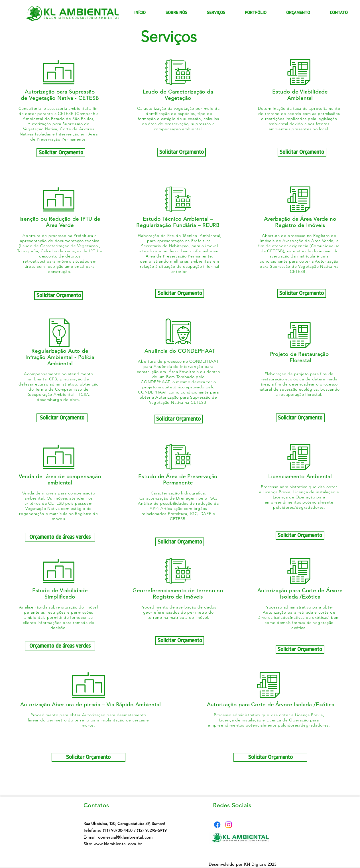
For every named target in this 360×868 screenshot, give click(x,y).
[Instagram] (229, 825)
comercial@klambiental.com (125, 837)
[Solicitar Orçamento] (61, 153)
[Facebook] (217, 825)
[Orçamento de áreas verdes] (60, 537)
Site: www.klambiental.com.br (113, 844)
